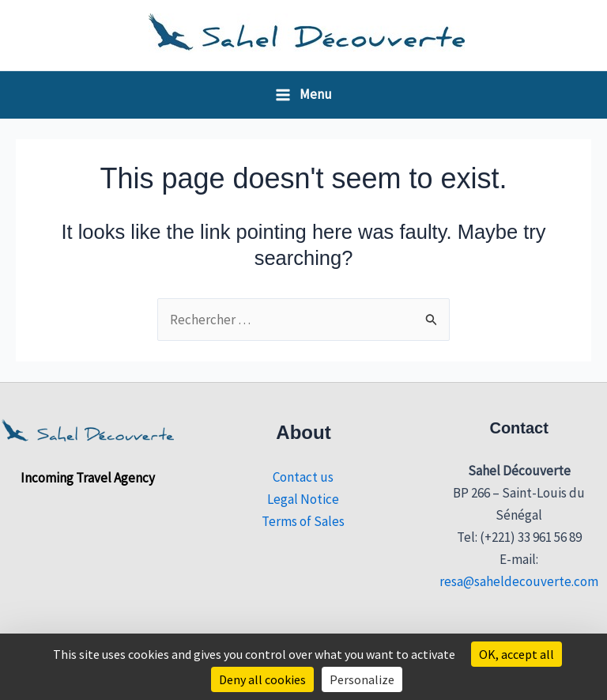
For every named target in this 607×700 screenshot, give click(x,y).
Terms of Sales (303, 521)
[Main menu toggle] (304, 95)
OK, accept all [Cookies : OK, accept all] (517, 654)
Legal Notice (303, 499)
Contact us (303, 477)
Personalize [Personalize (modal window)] (362, 679)
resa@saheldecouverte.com (519, 581)
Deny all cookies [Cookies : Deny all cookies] (262, 679)
